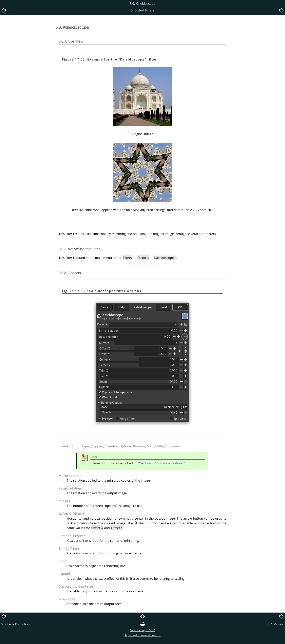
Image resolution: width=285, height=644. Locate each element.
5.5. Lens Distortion (15, 624)
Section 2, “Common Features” (162, 463)
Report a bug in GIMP (143, 630)
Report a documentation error (142, 635)
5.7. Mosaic (276, 624)
